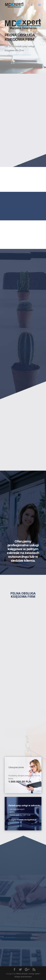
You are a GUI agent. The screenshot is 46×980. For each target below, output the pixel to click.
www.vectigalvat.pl (28, 820)
